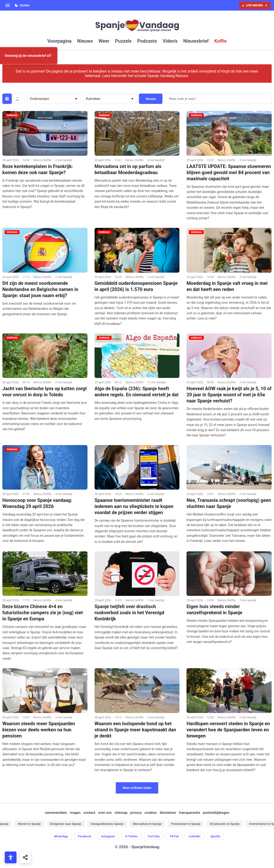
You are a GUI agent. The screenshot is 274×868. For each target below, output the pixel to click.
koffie (221, 41)
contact (89, 813)
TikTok (174, 836)
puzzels (123, 41)
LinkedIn (195, 836)
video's (170, 41)
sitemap (121, 813)
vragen (75, 813)
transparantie (189, 813)
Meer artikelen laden (137, 788)
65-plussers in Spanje (225, 824)
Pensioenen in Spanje (186, 824)
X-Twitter (131, 836)
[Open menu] (8, 5)
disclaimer (168, 813)
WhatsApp (61, 836)
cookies (151, 813)
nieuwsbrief (196, 41)
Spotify (215, 836)
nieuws (85, 41)
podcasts (147, 41)
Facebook (85, 836)
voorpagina (60, 41)
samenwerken (56, 813)
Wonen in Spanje (29, 824)
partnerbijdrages (216, 813)
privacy (136, 813)
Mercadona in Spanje (147, 824)
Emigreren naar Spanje (66, 824)
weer (104, 41)
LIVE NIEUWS (255, 5)
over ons (105, 813)
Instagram (108, 836)
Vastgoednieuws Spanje (107, 824)
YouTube (154, 836)
